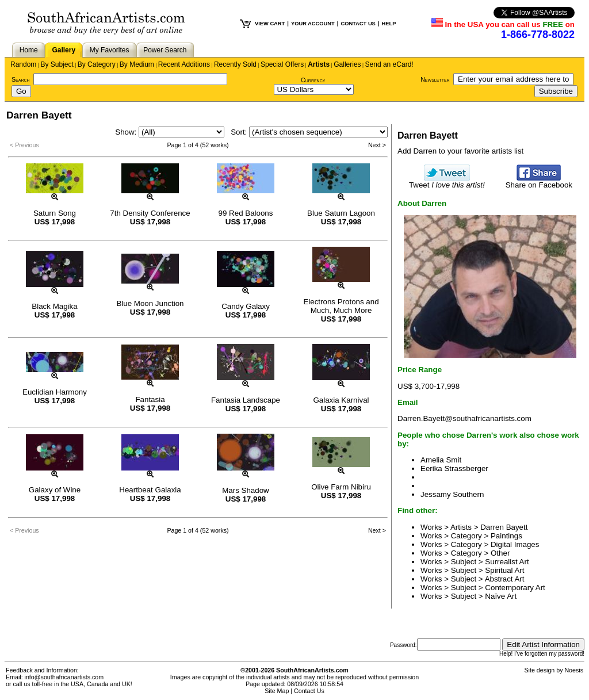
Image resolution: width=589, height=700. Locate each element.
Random (23, 64)
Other (500, 553)
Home (29, 50)
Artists (319, 64)
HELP (389, 24)
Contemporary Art (515, 588)
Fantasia (150, 399)
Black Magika (54, 306)
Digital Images (515, 544)
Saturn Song (55, 213)
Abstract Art (505, 579)
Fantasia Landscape (246, 400)
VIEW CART (270, 24)
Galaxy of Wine (55, 490)
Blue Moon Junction (150, 303)
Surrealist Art (507, 562)
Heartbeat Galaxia (150, 490)
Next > (377, 145)
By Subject (57, 64)
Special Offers (282, 64)
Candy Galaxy (246, 306)
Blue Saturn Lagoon (341, 213)
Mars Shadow (246, 490)
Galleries (347, 64)
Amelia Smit (441, 460)
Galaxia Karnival (341, 400)
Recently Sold (235, 64)
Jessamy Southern (452, 494)
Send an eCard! (389, 64)
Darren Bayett (504, 527)
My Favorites (110, 50)
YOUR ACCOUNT (313, 24)
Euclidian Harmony (55, 392)
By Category (97, 64)
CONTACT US (358, 24)
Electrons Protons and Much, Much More (341, 306)
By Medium (137, 64)
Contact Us (309, 691)
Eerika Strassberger (454, 468)
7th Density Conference (150, 213)
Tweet (447, 181)
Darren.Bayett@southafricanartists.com (464, 418)
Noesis (574, 670)
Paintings (506, 536)
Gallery (64, 50)
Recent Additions (184, 64)
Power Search (165, 50)
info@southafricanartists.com (64, 677)
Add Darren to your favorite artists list (460, 151)
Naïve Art (501, 596)
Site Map (277, 691)
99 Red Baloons (246, 213)
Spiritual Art (504, 570)
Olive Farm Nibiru (341, 487)
